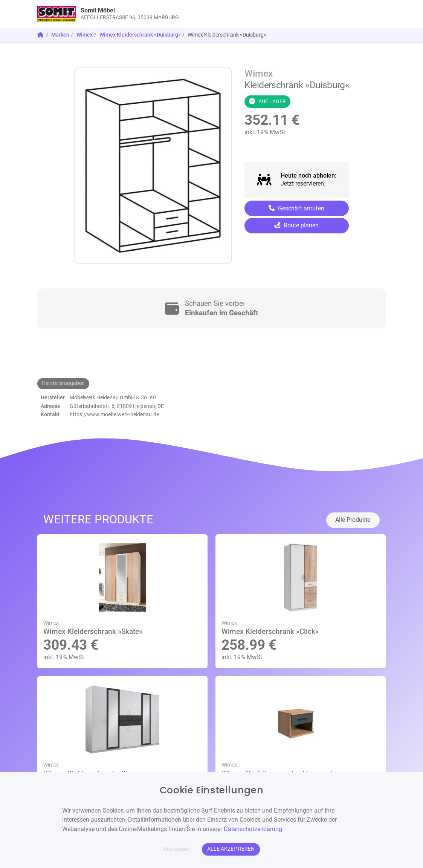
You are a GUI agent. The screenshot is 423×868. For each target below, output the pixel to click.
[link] (168, 14)
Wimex (85, 35)
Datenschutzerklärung (253, 829)
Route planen (296, 225)
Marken (60, 35)
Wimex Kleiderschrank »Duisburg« (140, 35)
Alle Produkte (353, 520)
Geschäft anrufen (296, 208)
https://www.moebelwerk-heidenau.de (114, 415)
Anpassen (176, 849)
